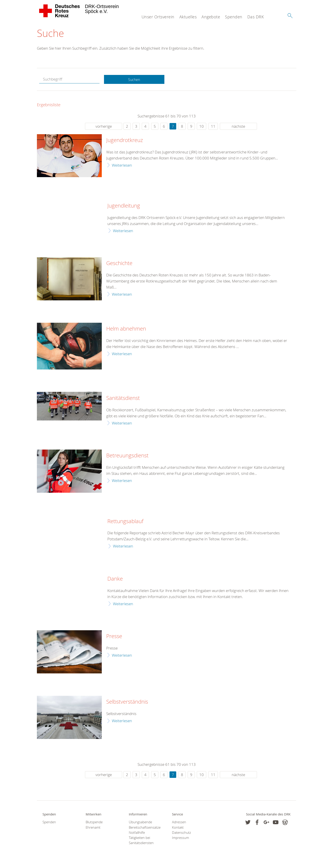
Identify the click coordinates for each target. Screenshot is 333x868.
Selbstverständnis (127, 702)
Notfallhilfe (137, 833)
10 (201, 126)
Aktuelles (188, 17)
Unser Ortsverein (158, 17)
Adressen (179, 822)
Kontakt (178, 828)
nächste (238, 126)
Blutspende (94, 822)
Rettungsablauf (125, 522)
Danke (115, 579)
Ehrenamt (93, 828)
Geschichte (119, 264)
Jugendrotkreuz (125, 141)
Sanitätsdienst (123, 399)
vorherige (104, 126)
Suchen (134, 80)
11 (213, 126)
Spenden (234, 17)
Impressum (180, 838)
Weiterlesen (122, 165)
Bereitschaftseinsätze (145, 828)
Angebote (211, 17)
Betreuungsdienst (127, 456)
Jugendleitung (124, 206)
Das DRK (256, 17)
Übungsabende (140, 822)
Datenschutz (181, 833)
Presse (114, 637)
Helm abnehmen (126, 329)
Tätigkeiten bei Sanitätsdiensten (141, 841)
